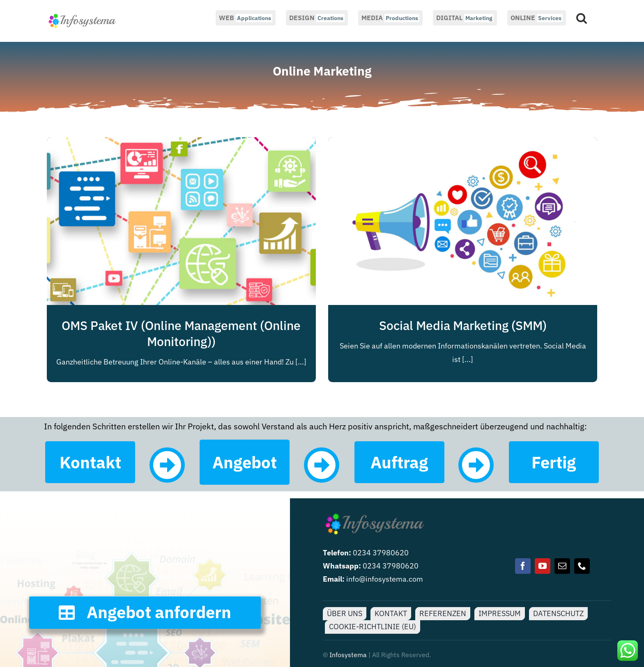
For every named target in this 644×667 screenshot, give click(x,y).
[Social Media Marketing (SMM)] (463, 143)
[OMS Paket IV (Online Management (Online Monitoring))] (181, 143)
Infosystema (348, 655)
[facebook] (523, 566)
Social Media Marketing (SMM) (463, 325)
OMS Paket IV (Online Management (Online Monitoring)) (181, 333)
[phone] (582, 566)
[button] (582, 17)
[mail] (562, 566)
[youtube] (543, 566)
